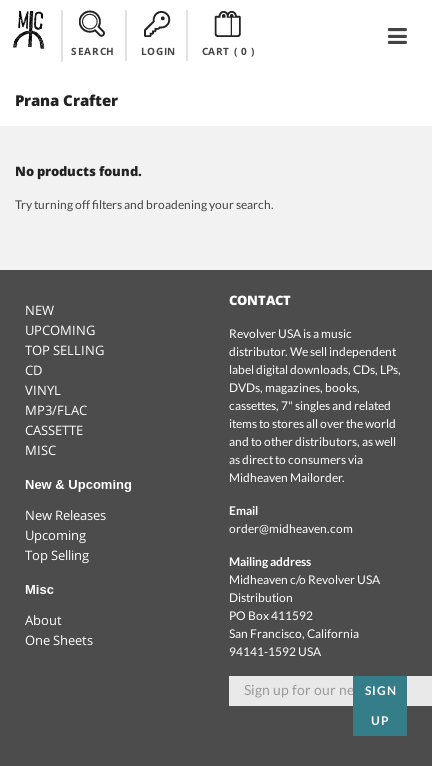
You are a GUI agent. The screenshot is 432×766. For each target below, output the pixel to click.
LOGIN (158, 34)
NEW (39, 310)
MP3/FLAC (56, 410)
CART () (228, 34)
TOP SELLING (64, 350)
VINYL (43, 390)
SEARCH (93, 34)
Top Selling (57, 555)
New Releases (65, 515)
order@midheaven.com (291, 528)
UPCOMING (60, 330)
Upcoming (55, 535)
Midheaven (29, 35)
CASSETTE (54, 430)
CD (33, 370)
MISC (40, 450)
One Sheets (59, 640)
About (43, 620)
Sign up (381, 705)
